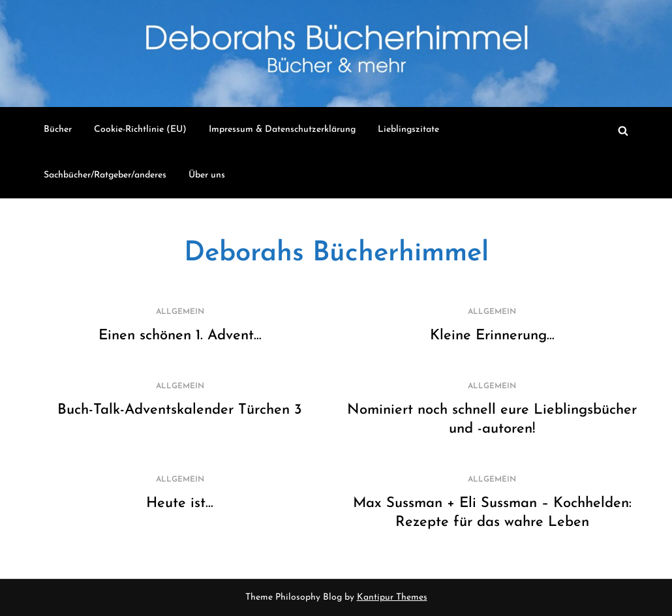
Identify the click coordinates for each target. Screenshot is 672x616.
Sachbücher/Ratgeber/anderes (105, 175)
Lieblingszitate (408, 130)
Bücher (58, 130)
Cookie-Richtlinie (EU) (140, 130)
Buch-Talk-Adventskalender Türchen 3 (180, 410)
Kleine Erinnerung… (492, 336)
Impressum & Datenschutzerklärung (282, 130)
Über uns (207, 175)
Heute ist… (180, 503)
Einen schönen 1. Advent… (180, 336)
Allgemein (180, 312)
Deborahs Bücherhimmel (336, 254)
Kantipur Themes (392, 597)
